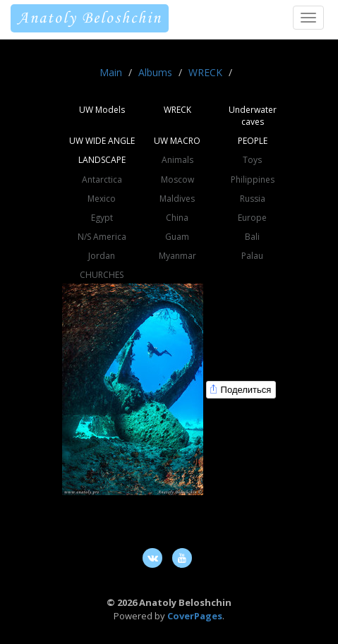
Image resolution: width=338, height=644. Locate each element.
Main (111, 72)
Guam (177, 237)
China (177, 218)
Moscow (177, 180)
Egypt (102, 218)
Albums (155, 72)
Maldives (177, 199)
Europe (252, 218)
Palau (252, 256)
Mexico (102, 199)
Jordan (102, 256)
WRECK (205, 72)
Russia (253, 199)
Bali (252, 237)
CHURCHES (102, 275)
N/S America (102, 237)
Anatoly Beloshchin (90, 18)
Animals (177, 160)
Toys (252, 160)
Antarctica (102, 180)
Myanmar (177, 256)
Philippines (253, 180)
